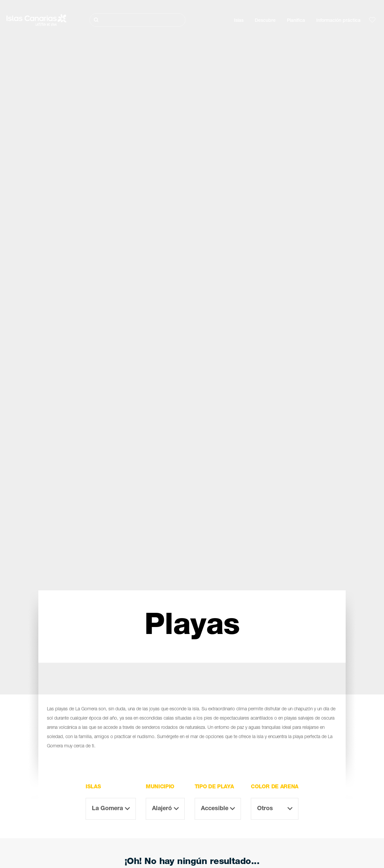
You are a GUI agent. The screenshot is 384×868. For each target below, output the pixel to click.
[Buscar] (138, 20)
